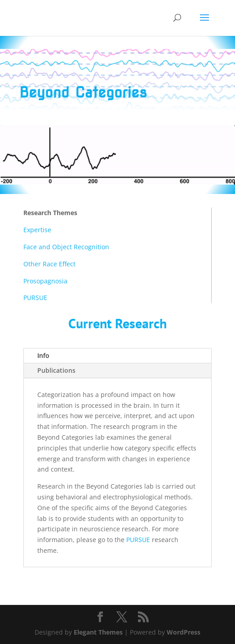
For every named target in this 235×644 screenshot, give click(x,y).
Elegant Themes (98, 632)
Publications (56, 370)
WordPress (184, 632)
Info (43, 355)
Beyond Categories (83, 92)
